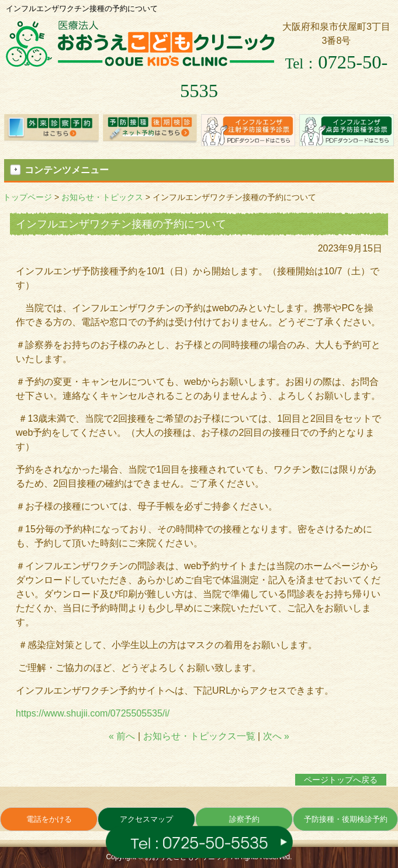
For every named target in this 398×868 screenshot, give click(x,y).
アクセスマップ (146, 819)
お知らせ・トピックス (102, 197)
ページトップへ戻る (341, 780)
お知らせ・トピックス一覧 (199, 736)
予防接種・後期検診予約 (346, 819)
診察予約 (244, 819)
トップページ (27, 197)
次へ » (276, 736)
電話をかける (49, 819)
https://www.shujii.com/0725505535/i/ (93, 713)
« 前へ (122, 736)
